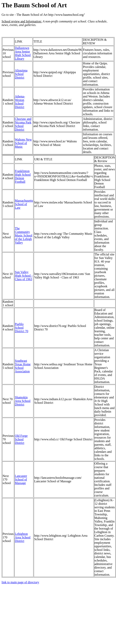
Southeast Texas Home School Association (23, 366)
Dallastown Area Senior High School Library (23, 53)
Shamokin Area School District (23, 401)
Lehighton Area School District (23, 537)
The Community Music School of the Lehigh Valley (23, 235)
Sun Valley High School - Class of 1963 (24, 276)
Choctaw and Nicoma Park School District (23, 124)
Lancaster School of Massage (21, 479)
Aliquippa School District (21, 74)
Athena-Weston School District (20, 102)
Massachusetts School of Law (24, 204)
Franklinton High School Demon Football (23, 176)
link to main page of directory (20, 582)
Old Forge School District (21, 439)
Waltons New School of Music (23, 143)
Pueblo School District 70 (22, 328)
